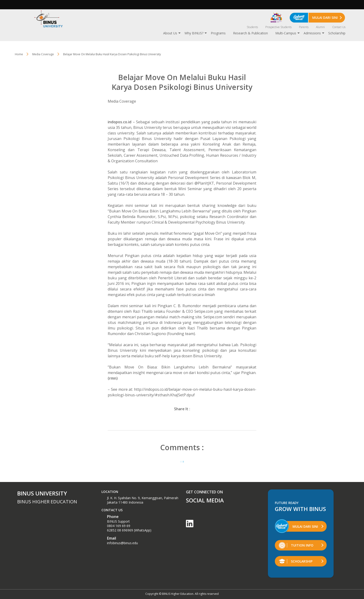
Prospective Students (278, 27)
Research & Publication (250, 33)
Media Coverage (43, 54)
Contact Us (339, 27)
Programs (218, 33)
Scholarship (337, 33)
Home (19, 54)
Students (252, 27)
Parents (304, 27)
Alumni (320, 27)
